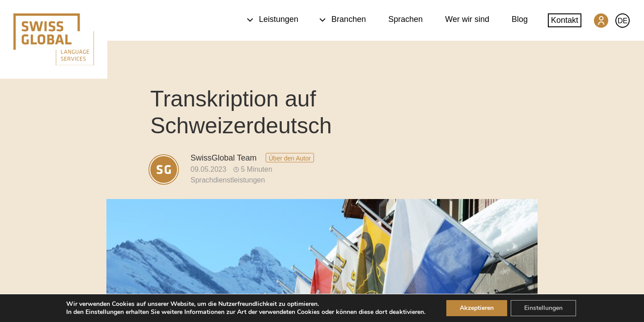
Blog (520, 19)
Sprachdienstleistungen (228, 180)
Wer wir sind (467, 19)
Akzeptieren (477, 308)
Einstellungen (543, 308)
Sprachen (405, 19)
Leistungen (273, 19)
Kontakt (565, 20)
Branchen (343, 19)
